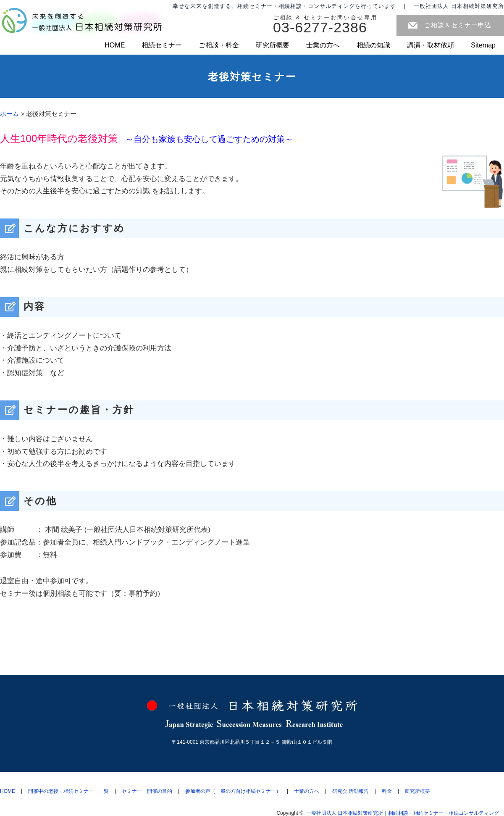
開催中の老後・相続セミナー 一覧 (68, 791)
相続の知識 (373, 45)
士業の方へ (323, 45)
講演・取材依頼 (430, 45)
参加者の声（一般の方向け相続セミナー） (233, 791)
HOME (115, 45)
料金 (387, 791)
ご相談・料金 (219, 45)
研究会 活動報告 (350, 791)
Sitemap (483, 45)
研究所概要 (273, 45)
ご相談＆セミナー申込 (458, 25)
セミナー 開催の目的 (147, 791)
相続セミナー (162, 45)
